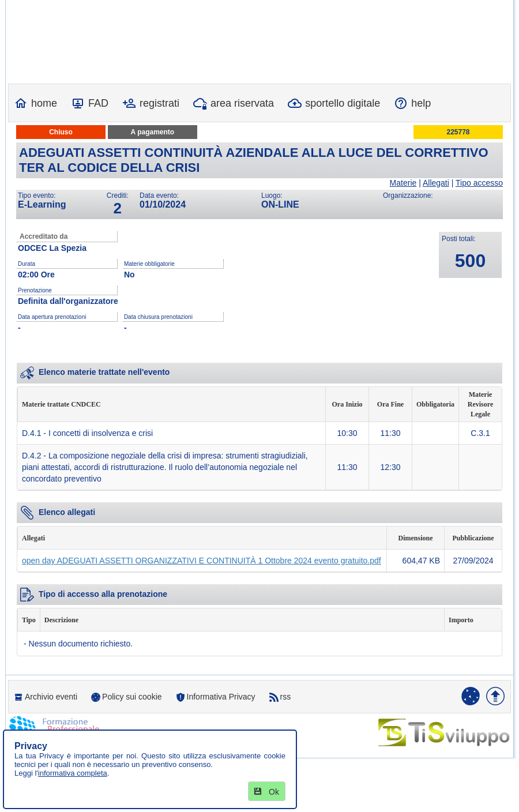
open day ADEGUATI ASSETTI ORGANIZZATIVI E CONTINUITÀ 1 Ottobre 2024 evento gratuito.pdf (202, 561)
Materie (403, 183)
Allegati (436, 183)
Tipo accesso (479, 183)
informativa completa (73, 773)
